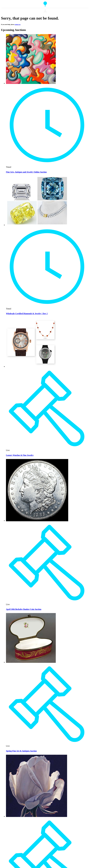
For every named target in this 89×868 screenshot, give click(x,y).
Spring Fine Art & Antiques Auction (21, 751)
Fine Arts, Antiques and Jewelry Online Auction (26, 172)
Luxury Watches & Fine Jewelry (20, 455)
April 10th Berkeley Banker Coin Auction (24, 609)
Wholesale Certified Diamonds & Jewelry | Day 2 (27, 314)
